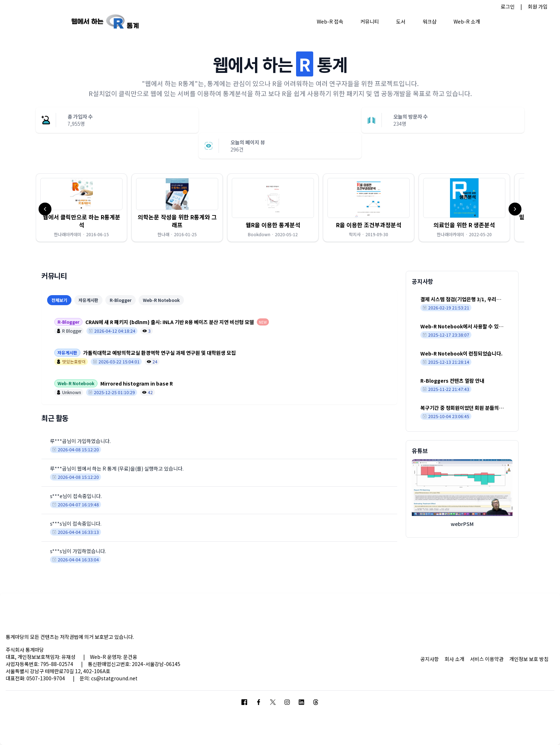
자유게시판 (88, 300)
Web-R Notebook (161, 300)
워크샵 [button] (429, 21)
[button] (81, 208)
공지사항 (430, 659)
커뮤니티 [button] (370, 21)
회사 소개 (454, 659)
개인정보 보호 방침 (529, 659)
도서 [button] (401, 21)
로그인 (508, 6)
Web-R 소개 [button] (467, 21)
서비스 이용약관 (487, 659)
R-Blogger (121, 300)
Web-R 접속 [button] (330, 21)
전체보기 (59, 300)
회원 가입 (538, 6)
